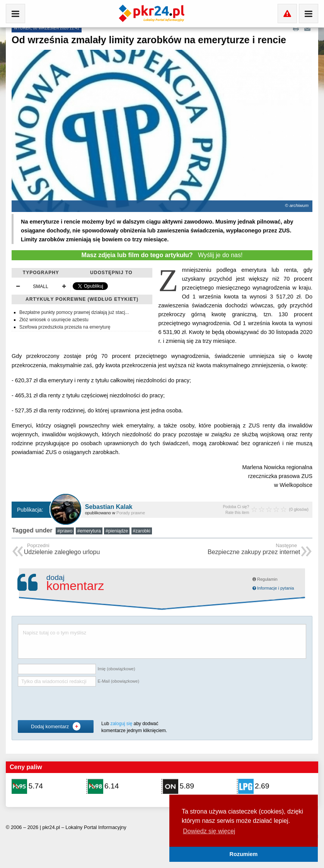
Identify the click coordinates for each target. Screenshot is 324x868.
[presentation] (77, 704)
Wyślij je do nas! (162, 255)
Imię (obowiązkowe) (116, 669)
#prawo (65, 531)
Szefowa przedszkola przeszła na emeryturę (65, 327)
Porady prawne (131, 513)
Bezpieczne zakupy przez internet (254, 550)
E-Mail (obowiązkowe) (118, 681)
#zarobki (142, 531)
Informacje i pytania (273, 588)
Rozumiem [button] (244, 854)
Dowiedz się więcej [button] (209, 831)
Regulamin (265, 579)
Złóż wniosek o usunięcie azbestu (54, 320)
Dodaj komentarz (56, 726)
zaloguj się (121, 724)
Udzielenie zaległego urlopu (62, 550)
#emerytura (89, 531)
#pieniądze (117, 531)
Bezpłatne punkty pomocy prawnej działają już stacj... (74, 312)
